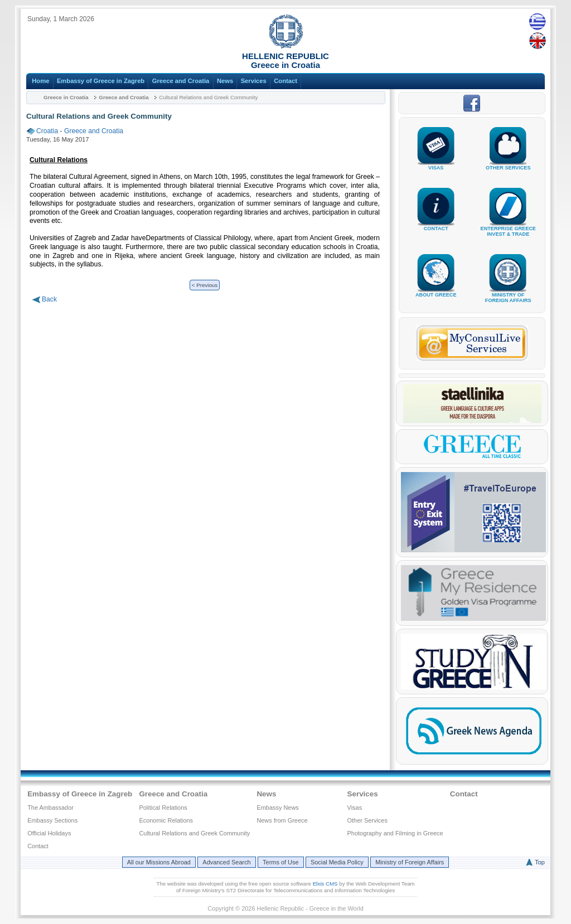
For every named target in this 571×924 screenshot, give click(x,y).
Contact (285, 81)
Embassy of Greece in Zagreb (101, 81)
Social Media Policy (337, 862)
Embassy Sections (52, 820)
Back (49, 299)
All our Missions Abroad (159, 862)
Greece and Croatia (181, 81)
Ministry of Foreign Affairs (410, 862)
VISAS (436, 164)
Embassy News (277, 808)
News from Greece (282, 820)
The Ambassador (50, 808)
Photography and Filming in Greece (395, 833)
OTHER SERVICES (508, 164)
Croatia (47, 131)
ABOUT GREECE (436, 291)
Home (40, 81)
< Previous (205, 285)
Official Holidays (49, 833)
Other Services (367, 820)
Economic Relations (166, 820)
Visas (355, 808)
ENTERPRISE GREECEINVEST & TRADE (508, 227)
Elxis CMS (325, 884)
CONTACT (436, 224)
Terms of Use (280, 862)
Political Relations (163, 808)
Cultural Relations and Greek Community (194, 833)
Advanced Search (226, 862)
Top (540, 862)
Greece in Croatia (66, 97)
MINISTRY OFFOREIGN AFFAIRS (508, 293)
